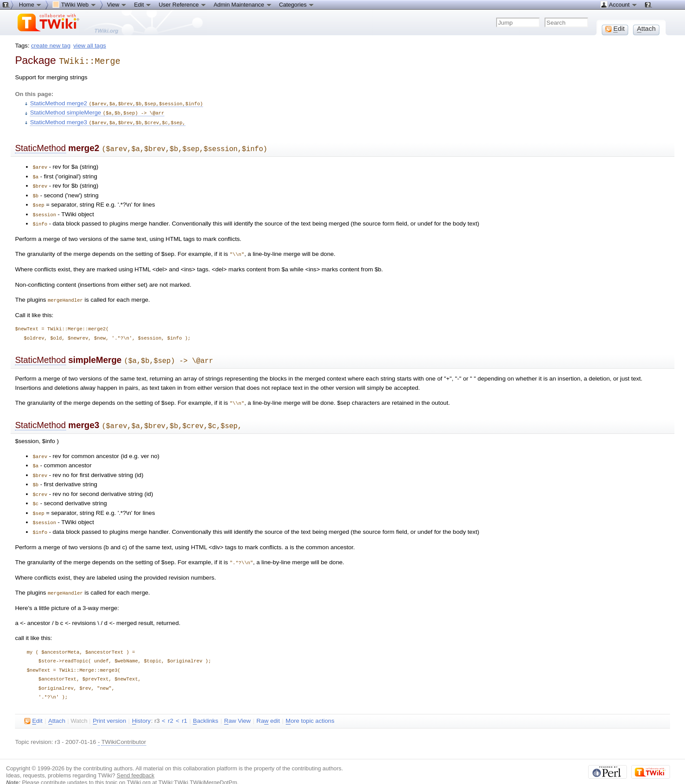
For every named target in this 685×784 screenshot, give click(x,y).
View (117, 4)
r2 (170, 706)
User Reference (182, 4)
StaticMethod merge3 (108, 120)
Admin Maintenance (243, 4)
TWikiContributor (124, 727)
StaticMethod (40, 145)
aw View (237, 706)
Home (30, 4)
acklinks (206, 706)
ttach (57, 706)
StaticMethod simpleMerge (97, 111)
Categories (297, 4)
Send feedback (136, 761)
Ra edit (268, 706)
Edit (143, 4)
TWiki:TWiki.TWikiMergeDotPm (198, 768)
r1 (184, 706)
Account (619, 4)
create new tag (51, 46)
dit (33, 706)
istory (141, 706)
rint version (110, 706)
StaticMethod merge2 (116, 102)
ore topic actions (310, 706)
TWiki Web (74, 4)
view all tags (90, 46)
